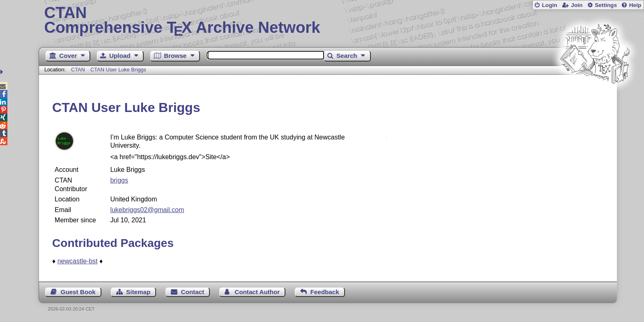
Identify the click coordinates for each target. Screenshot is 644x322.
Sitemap (138, 292)
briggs (119, 180)
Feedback (325, 292)
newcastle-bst (78, 261)
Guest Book (78, 292)
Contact (193, 292)
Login (549, 5)
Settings (606, 5)
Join (577, 5)
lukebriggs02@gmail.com (147, 210)
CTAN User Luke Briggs (118, 70)
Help (635, 5)
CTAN (78, 70)
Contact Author (257, 292)
